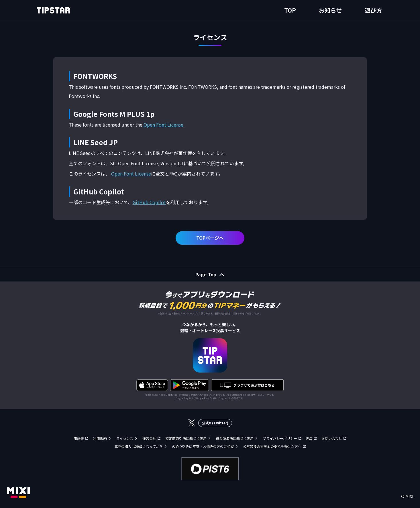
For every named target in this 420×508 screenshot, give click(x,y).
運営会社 (149, 438)
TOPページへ (210, 238)
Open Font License (163, 125)
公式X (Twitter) (215, 423)
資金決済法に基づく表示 (235, 438)
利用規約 (100, 438)
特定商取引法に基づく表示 (186, 438)
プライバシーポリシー (280, 438)
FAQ (309, 438)
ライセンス (125, 438)
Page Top (206, 274)
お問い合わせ (332, 438)
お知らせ (330, 10)
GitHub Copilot (149, 202)
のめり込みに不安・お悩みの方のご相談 (203, 446)
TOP (290, 10)
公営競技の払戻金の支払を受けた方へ (272, 446)
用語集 (79, 438)
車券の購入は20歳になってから (139, 446)
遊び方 (373, 10)
